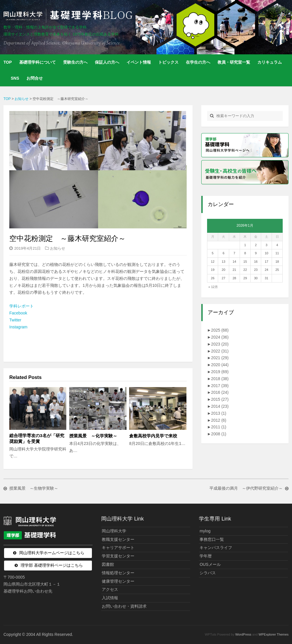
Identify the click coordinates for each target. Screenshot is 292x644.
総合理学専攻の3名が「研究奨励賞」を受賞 (37, 438)
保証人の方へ (107, 62)
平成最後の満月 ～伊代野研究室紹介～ (246, 489)
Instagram (18, 327)
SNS (15, 78)
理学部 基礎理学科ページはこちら (52, 565)
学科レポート (22, 306)
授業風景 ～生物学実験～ (34, 489)
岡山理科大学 (114, 531)
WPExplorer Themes (274, 634)
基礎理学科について (38, 62)
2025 (220, 330)
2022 (220, 351)
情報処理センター (118, 573)
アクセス (110, 589)
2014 (220, 406)
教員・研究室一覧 (234, 62)
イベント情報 (139, 62)
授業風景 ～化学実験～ (95, 436)
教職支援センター (118, 539)
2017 (220, 386)
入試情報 (110, 598)
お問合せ (35, 78)
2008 (219, 434)
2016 (220, 392)
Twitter (15, 320)
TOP (8, 62)
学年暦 (206, 556)
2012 (219, 420)
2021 (220, 358)
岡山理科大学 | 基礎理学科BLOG (69, 16)
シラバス (208, 573)
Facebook (18, 313)
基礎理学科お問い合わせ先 (28, 591)
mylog (205, 531)
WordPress (243, 634)
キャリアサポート (118, 548)
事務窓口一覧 (212, 539)
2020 (220, 365)
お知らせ (58, 248)
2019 (220, 372)
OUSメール (210, 564)
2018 (220, 379)
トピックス (168, 62)
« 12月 (213, 287)
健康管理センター (118, 581)
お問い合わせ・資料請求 (124, 606)
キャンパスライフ (216, 548)
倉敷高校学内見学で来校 (153, 436)
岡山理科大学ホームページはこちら (52, 553)
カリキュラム (270, 62)
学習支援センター (118, 556)
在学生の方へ (198, 62)
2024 (220, 337)
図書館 (108, 564)
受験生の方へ (75, 62)
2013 (219, 413)
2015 (220, 399)
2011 (219, 427)
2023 (220, 344)
